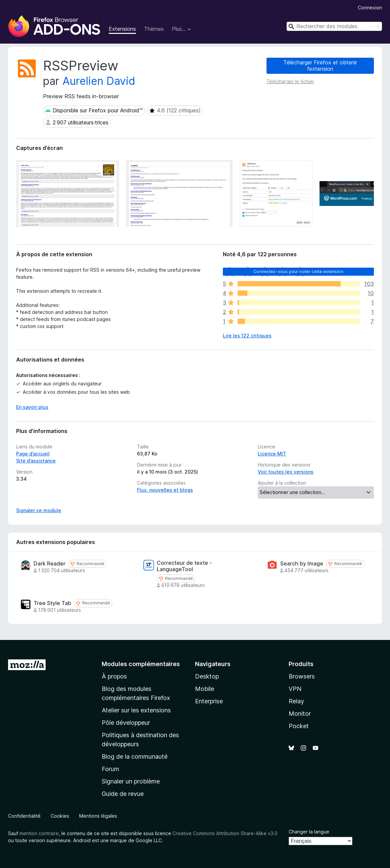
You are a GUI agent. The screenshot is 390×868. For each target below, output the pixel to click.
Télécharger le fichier (290, 81)
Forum (110, 769)
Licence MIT (272, 454)
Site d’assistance (36, 461)
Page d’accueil (33, 454)
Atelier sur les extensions (136, 710)
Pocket (299, 726)
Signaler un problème (131, 781)
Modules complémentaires (141, 664)
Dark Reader (50, 564)
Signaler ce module (39, 510)
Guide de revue (123, 794)
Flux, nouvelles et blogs (165, 490)
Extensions (122, 29)
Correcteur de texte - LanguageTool (184, 566)
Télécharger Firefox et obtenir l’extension (320, 66)
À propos (114, 676)
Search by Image (302, 564)
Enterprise (209, 701)
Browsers (302, 676)
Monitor (300, 714)
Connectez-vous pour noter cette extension (298, 272)
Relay (296, 701)
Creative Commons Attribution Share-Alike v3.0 (225, 833)
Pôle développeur (126, 723)
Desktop (207, 676)
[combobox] (334, 26)
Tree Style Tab (52, 603)
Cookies (60, 816)
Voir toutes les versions (286, 472)
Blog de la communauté (135, 756)
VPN (295, 689)
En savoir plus (32, 407)
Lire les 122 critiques (247, 336)
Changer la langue (309, 832)
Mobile (205, 689)
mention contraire (39, 833)
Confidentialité (24, 816)
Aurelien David (99, 81)
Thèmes (154, 29)
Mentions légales (98, 816)
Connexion (370, 8)
